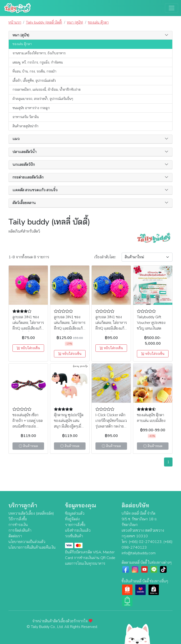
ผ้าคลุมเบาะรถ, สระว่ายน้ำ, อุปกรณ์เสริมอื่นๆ (43, 99)
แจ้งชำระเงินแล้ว (78, 530)
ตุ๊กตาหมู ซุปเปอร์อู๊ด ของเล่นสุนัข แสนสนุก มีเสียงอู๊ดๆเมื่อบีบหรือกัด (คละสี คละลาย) (69, 426)
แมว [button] (16, 139)
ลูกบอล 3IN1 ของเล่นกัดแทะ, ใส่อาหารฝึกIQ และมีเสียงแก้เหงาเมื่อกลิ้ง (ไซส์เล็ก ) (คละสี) (28, 328)
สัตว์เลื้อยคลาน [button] (24, 203)
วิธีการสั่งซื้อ (18, 519)
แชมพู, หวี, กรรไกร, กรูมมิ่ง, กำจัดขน (38, 62)
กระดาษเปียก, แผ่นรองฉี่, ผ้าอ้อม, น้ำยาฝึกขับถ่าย (47, 89)
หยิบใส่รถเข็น (28, 348)
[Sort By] (147, 257)
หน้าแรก (15, 22)
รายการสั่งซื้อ (75, 525)
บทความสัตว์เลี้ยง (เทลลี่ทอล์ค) (31, 513)
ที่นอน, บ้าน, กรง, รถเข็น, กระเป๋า (34, 71)
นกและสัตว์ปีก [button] (24, 165)
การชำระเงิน (18, 525)
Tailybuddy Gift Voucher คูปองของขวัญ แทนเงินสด (151, 323)
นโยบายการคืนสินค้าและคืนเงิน (32, 547)
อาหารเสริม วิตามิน (26, 117)
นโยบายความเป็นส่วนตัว (27, 542)
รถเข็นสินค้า (74, 536)
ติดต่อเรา (15, 536)
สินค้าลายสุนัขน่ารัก (25, 126)
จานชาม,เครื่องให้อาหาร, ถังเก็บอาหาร (39, 53)
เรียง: (105, 257)
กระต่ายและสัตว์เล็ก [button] (28, 177)
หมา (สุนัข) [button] (21, 35)
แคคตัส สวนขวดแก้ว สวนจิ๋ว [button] (35, 190)
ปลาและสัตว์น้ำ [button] (25, 152)
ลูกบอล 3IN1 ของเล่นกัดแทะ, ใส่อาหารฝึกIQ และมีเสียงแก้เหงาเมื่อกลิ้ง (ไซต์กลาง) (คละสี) (111, 328)
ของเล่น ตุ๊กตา (22, 44)
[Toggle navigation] (172, 8)
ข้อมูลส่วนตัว (75, 513)
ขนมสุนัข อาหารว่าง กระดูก (31, 108)
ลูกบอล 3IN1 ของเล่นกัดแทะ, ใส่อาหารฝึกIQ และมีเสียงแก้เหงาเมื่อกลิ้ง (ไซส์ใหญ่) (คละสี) (70, 328)
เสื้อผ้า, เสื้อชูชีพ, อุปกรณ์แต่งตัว (34, 80)
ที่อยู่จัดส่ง (72, 519)
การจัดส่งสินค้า (20, 530)
